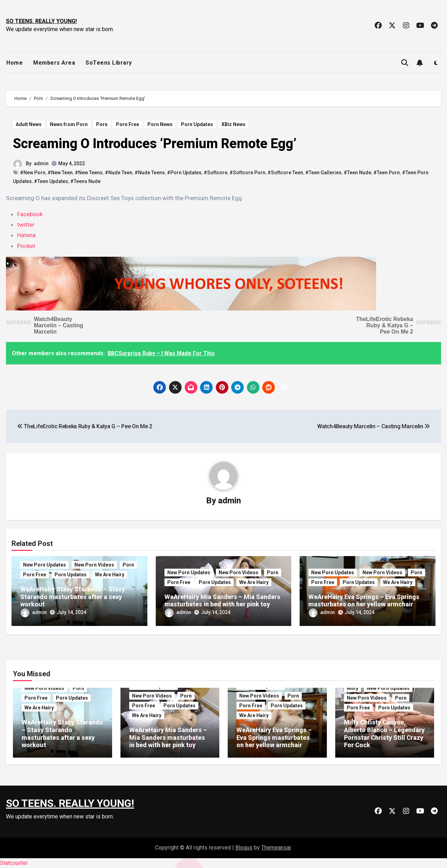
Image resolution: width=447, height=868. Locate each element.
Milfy (353, 688)
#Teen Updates (51, 181)
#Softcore (215, 173)
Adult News (29, 124)
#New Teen (60, 173)
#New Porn (33, 173)
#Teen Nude (357, 173)
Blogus (244, 848)
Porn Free (127, 124)
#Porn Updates (184, 173)
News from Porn (69, 124)
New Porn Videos (94, 565)
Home (14, 63)
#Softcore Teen (285, 173)
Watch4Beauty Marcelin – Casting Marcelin (58, 325)
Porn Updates (197, 124)
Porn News (160, 124)
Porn (102, 124)
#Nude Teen (119, 173)
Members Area (54, 63)
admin (41, 163)
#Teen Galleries (323, 173)
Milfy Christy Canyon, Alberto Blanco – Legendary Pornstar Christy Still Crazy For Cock (384, 734)
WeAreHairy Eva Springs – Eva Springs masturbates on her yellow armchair (364, 601)
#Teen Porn (387, 173)
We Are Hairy (110, 575)
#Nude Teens (150, 173)
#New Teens (89, 173)
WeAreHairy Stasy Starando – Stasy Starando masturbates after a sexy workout (73, 597)
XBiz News (233, 124)
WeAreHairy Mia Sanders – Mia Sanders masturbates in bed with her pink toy (222, 601)
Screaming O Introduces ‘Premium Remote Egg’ (155, 144)
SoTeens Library (109, 63)
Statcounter (14, 863)
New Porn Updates (45, 565)
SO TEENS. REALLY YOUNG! (41, 21)
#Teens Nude (85, 181)
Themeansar (276, 848)
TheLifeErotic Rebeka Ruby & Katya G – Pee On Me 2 (384, 325)
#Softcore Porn (247, 173)
